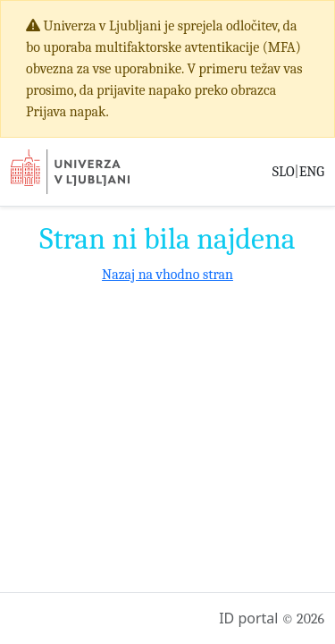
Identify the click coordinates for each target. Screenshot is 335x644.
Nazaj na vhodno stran (167, 275)
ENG (312, 172)
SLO (284, 172)
